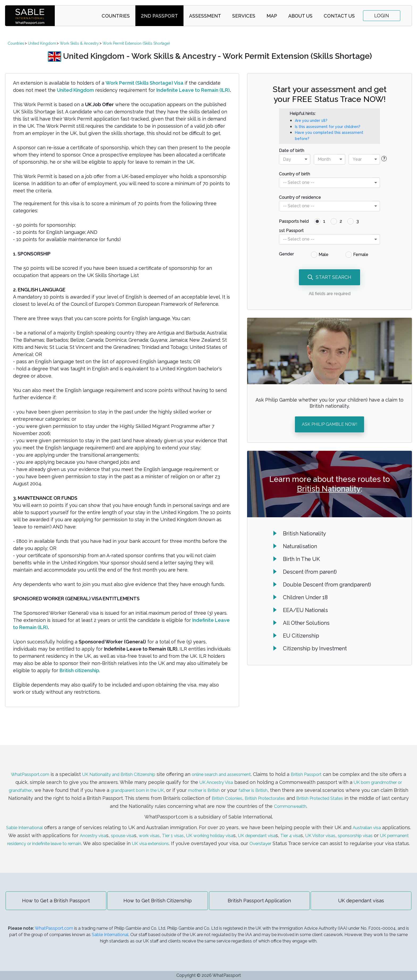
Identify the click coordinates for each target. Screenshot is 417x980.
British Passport (333, 768)
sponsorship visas (29, 837)
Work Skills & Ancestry (79, 43)
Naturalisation (300, 546)
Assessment (205, 16)
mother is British (259, 784)
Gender (286, 254)
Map (272, 16)
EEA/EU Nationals (305, 610)
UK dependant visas (364, 902)
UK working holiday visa (261, 829)
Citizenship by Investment (315, 648)
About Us (300, 16)
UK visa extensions (252, 837)
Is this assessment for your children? (328, 127)
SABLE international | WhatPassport (30, 16)
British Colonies (292, 792)
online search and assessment (241, 768)
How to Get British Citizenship (157, 902)
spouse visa (162, 829)
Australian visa (385, 821)
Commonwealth (331, 800)
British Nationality (329, 489)
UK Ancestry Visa (244, 776)
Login (382, 16)
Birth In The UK (301, 559)
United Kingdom (42, 43)
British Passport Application (260, 902)
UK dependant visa (315, 829)
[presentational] (306, 159)
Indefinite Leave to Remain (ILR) (193, 90)
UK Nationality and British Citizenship (128, 768)
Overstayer (366, 837)
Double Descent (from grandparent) (327, 585)
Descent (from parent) (310, 572)
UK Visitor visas (387, 829)
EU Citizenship (301, 636)
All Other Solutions (306, 623)
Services (244, 16)
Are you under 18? (311, 121)
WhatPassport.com (30, 768)
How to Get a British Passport (53, 902)
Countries (116, 16)
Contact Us (339, 16)
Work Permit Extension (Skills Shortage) (136, 43)
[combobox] (295, 159)
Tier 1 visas (219, 829)
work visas (192, 829)
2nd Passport (159, 16)
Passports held (294, 221)
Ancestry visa (129, 829)
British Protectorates (336, 792)
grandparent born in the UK (184, 784)
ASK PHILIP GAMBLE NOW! (330, 424)
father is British (314, 784)
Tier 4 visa (353, 829)
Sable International (37, 821)
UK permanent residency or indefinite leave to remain (118, 837)
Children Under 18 (305, 597)
